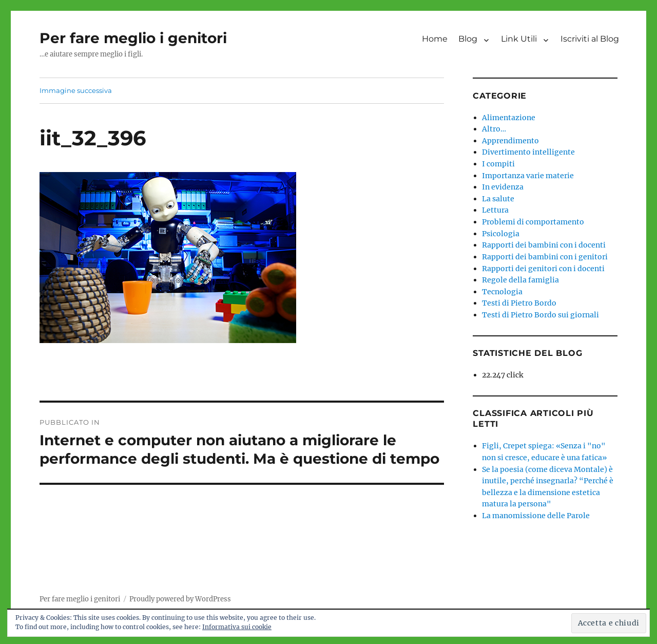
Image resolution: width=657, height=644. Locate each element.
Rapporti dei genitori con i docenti (543, 269)
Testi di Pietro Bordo (519, 303)
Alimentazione (509, 118)
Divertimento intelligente (528, 152)
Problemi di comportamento (533, 222)
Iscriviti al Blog (590, 39)
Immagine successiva (76, 90)
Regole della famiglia (520, 280)
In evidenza (503, 187)
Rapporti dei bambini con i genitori (545, 257)
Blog (468, 39)
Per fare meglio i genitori (133, 38)
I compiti (498, 164)
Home (435, 39)
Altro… (494, 129)
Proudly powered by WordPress (180, 599)
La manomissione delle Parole (536, 516)
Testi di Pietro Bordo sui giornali (540, 315)
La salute (498, 199)
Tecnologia (502, 292)
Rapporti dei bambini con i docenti (544, 245)
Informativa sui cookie (237, 627)
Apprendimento (510, 141)
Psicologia (501, 234)
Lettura (495, 210)
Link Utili (519, 39)
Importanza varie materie (528, 176)
